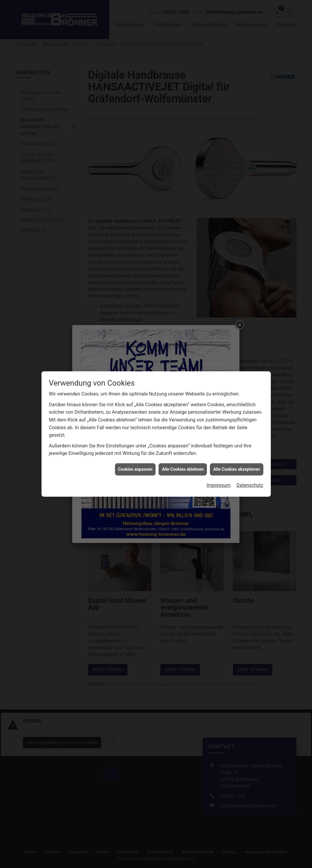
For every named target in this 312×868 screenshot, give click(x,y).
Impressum (219, 453)
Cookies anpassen (135, 437)
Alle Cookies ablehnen (183, 437)
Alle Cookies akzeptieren (236, 437)
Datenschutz (250, 453)
